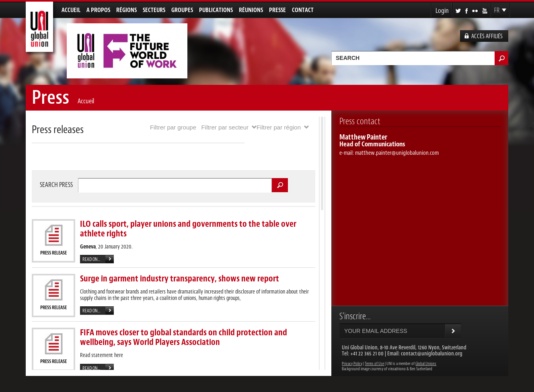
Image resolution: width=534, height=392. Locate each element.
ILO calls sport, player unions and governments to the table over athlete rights (188, 229)
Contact (303, 10)
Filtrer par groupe (173, 127)
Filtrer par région (279, 127)
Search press (56, 185)
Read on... (91, 260)
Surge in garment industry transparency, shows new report (180, 279)
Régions (126, 10)
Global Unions (426, 364)
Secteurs (154, 10)
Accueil (71, 10)
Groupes (182, 10)
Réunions (251, 10)
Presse (277, 10)
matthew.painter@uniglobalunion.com (397, 153)
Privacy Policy (352, 364)
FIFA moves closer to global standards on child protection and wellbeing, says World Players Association (184, 337)
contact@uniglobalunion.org (432, 354)
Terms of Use (374, 364)
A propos (98, 10)
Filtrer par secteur (225, 127)
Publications (216, 10)
